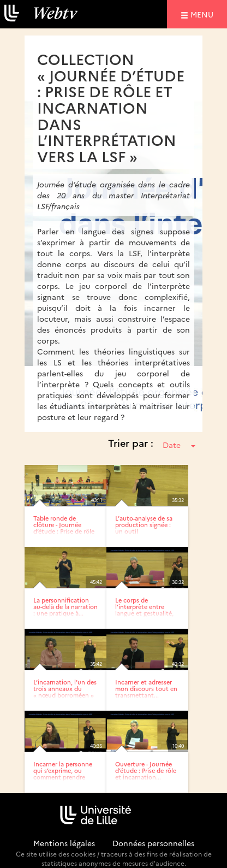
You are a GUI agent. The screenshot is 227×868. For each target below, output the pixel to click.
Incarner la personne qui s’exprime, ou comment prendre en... (63, 774)
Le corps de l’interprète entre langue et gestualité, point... (144, 610)
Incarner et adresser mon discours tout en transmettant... (146, 689)
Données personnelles (153, 843)
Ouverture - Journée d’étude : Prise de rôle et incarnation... (146, 770)
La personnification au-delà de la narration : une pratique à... (65, 607)
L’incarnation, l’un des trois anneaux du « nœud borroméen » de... (65, 692)
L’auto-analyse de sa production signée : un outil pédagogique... (144, 528)
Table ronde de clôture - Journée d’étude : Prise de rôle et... (64, 528)
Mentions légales (64, 843)
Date (179, 445)
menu (204, 14)
